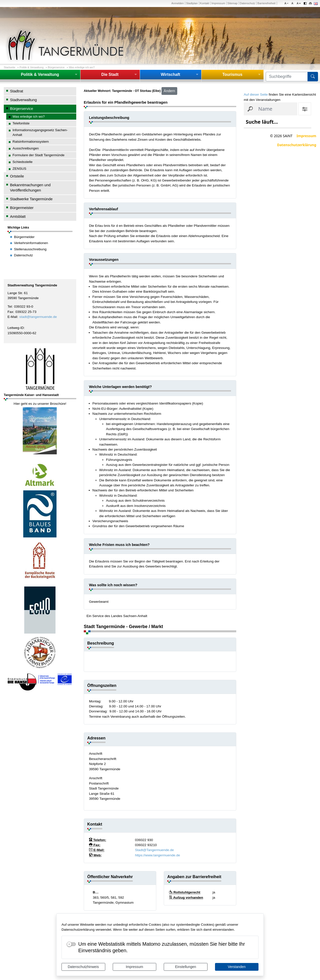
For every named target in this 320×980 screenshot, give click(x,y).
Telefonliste (21, 123)
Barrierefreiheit (266, 3)
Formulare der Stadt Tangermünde (38, 155)
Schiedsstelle (22, 162)
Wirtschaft (170, 74)
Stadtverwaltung (23, 100)
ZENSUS (19, 169)
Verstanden (237, 967)
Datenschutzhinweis (83, 967)
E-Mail (12, 317)
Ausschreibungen (26, 148)
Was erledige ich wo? (82, 67)
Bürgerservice (56, 67)
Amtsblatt (18, 216)
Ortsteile (17, 176)
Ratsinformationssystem (31, 142)
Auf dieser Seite (256, 94)
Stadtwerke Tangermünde (31, 199)
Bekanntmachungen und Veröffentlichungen (30, 187)
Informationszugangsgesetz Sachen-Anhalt (40, 132)
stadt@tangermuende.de (38, 317)
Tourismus (232, 74)
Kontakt (205, 3)
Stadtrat (16, 91)
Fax (10, 312)
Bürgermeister (22, 208)
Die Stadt (110, 74)
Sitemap (232, 3)
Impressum (134, 967)
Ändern (169, 91)
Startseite (9, 67)
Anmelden (177, 3)
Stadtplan (192, 3)
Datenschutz (247, 3)
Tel (10, 307)
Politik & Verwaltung (31, 67)
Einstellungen (185, 967)
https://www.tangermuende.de (157, 855)
